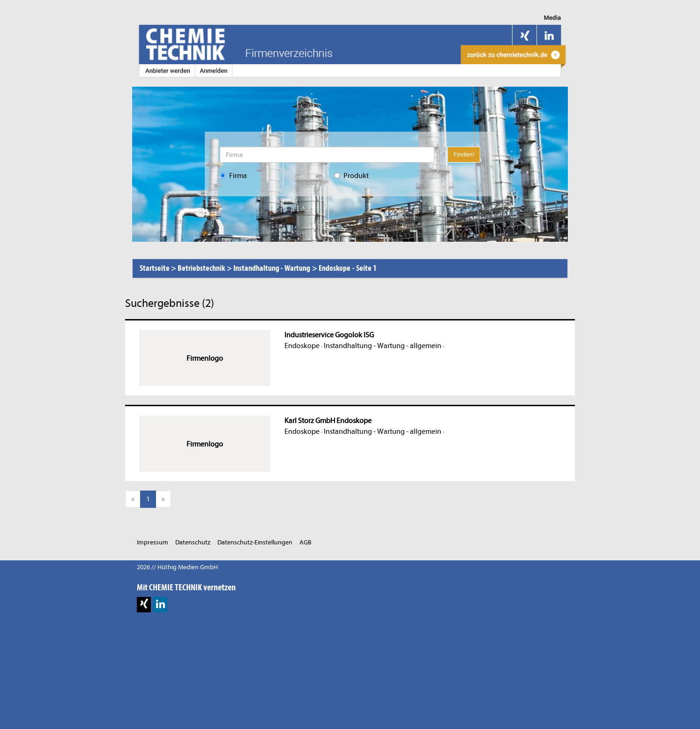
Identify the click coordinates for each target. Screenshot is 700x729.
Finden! (464, 154)
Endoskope (302, 346)
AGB (305, 542)
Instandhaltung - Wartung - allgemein (383, 346)
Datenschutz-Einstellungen (255, 542)
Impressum (153, 542)
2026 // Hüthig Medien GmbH (177, 567)
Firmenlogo (205, 358)
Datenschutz (193, 542)
